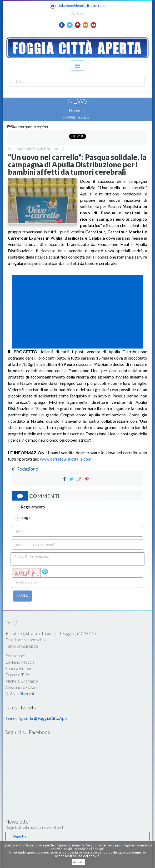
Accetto (79, 862)
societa (84, 117)
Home (75, 110)
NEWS (69, 117)
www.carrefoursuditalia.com (66, 459)
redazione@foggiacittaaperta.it (78, 6)
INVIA (22, 596)
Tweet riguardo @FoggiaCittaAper (37, 718)
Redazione (28, 469)
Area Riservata (21, 693)
